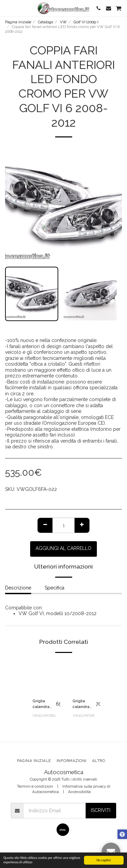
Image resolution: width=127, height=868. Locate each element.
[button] (7, 8)
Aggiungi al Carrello (63, 548)
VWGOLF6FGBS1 (44, 716)
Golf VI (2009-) (86, 22)
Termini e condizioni (35, 786)
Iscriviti (101, 810)
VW (63, 22)
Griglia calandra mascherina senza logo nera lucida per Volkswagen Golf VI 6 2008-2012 (44, 704)
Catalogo (46, 22)
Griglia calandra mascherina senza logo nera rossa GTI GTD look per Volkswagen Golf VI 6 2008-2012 (84, 704)
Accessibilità (79, 792)
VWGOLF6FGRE (84, 716)
